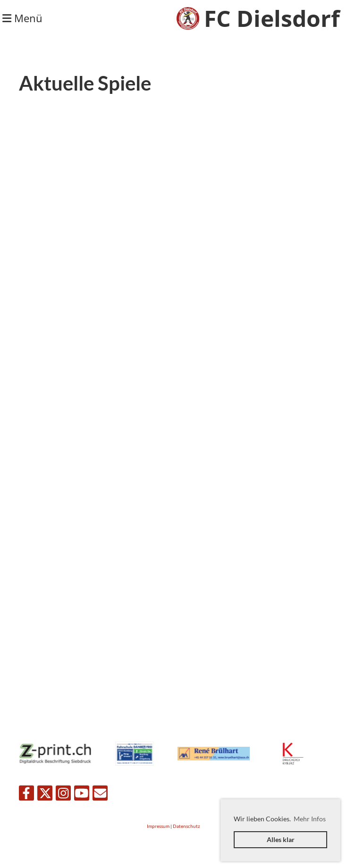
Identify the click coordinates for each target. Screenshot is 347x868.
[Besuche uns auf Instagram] (63, 795)
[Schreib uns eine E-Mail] (100, 795)
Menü (22, 18)
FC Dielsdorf (272, 18)
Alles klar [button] (281, 839)
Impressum (158, 826)
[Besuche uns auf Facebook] (26, 795)
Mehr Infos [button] (310, 819)
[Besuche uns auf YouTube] (82, 795)
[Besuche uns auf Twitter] (45, 795)
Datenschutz (186, 826)
